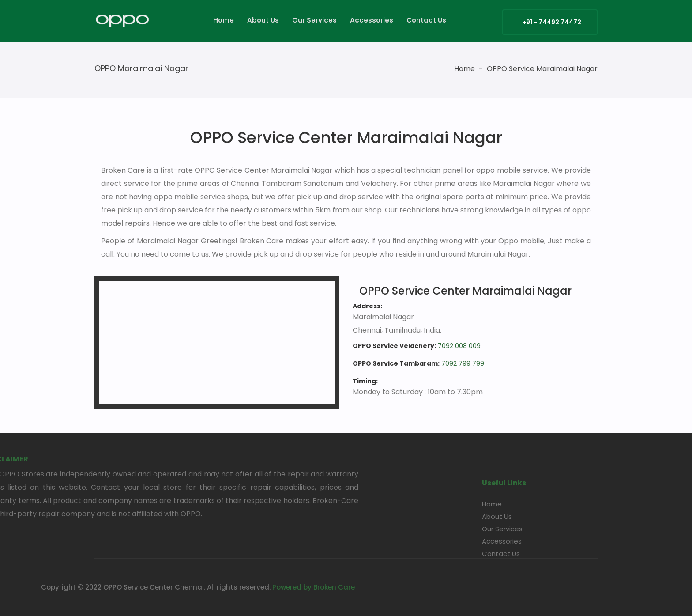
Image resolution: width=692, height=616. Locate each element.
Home (224, 20)
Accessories (372, 20)
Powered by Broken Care (232, 587)
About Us (263, 20)
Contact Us (426, 20)
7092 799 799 (463, 363)
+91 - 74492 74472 (550, 22)
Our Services (314, 20)
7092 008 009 (459, 346)
